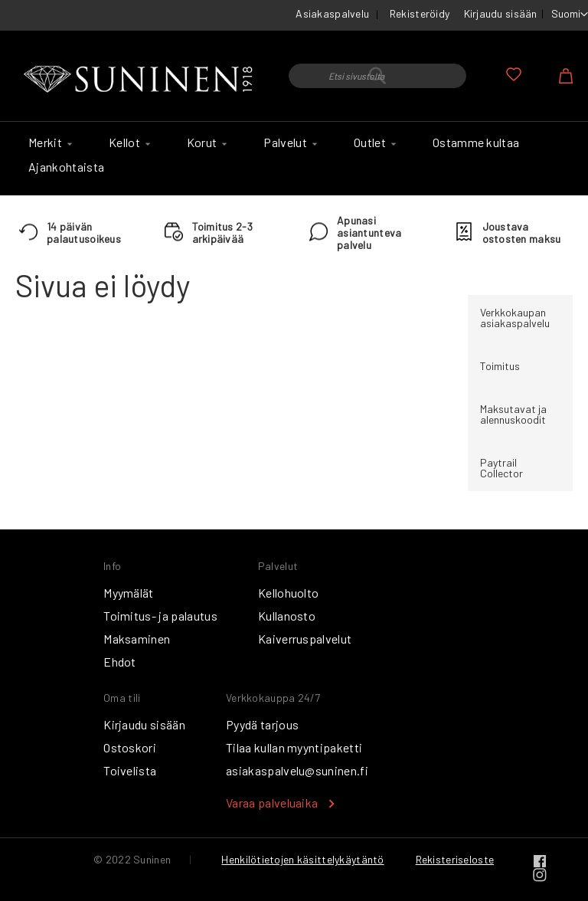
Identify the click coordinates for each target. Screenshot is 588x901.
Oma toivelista (514, 74)
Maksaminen (137, 639)
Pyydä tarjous (262, 724)
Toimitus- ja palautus (160, 616)
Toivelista (130, 770)
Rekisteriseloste (455, 859)
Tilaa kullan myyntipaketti (294, 747)
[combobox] (377, 76)
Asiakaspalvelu (332, 13)
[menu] (294, 159)
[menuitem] (48, 143)
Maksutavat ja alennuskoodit (513, 414)
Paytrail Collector (501, 468)
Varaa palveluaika (272, 803)
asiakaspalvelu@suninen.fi (297, 770)
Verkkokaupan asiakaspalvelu (515, 318)
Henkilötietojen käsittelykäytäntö (302, 859)
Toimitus (500, 366)
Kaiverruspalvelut (305, 639)
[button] (570, 15)
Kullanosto (287, 616)
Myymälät (129, 593)
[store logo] (140, 80)
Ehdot (120, 662)
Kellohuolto (289, 593)
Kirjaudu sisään (501, 13)
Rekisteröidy (420, 13)
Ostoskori (130, 747)
